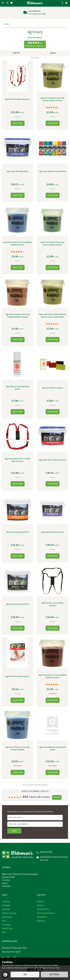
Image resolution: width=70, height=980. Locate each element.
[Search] (7, 3)
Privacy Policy (43, 910)
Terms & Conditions (46, 913)
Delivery (41, 902)
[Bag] (66, 3)
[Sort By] (17, 53)
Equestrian (7, 917)
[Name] (35, 818)
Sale (4, 933)
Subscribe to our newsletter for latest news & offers (30, 812)
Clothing (6, 902)
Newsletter (42, 917)
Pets (4, 921)
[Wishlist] (12, 3)
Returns (41, 906)
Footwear (6, 906)
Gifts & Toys (7, 929)
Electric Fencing (9, 913)
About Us (41, 921)
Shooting (6, 925)
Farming (6, 910)
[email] (35, 824)
